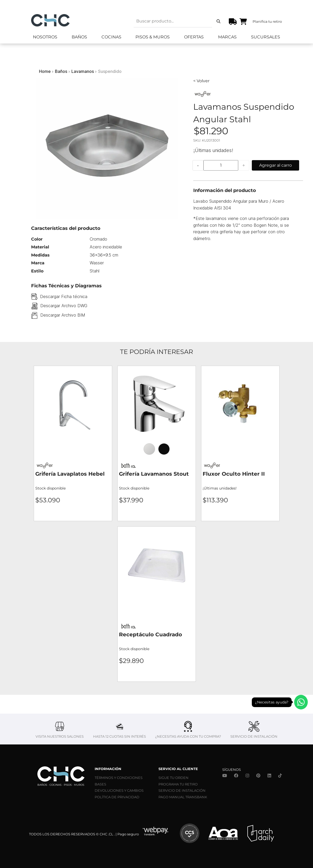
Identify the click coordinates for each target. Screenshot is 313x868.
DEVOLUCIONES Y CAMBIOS (119, 790)
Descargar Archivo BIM (63, 315)
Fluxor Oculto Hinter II (234, 474)
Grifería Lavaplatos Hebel (70, 474)
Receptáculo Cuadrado (150, 634)
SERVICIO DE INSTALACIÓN (182, 790)
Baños (79, 37)
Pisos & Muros (153, 37)
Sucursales (266, 37)
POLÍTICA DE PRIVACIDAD (117, 797)
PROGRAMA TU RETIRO (178, 784)
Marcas (227, 37)
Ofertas (194, 37)
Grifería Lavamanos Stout (154, 474)
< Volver (201, 81)
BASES (100, 784)
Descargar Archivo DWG (64, 306)
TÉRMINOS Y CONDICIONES (119, 778)
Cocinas (111, 37)
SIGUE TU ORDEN (173, 778)
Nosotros (45, 37)
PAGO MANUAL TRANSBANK (183, 797)
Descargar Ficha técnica (64, 296)
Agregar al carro (275, 165)
